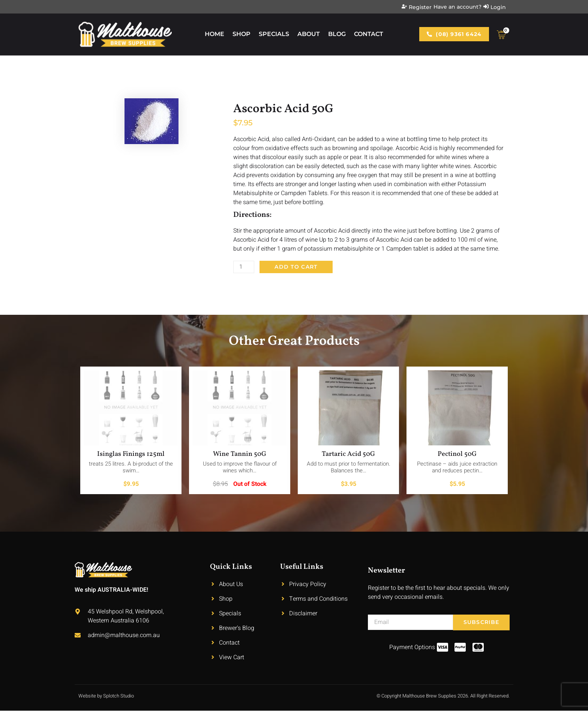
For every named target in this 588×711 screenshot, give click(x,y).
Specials (274, 34)
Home (214, 34)
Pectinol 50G (457, 455)
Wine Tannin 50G (240, 455)
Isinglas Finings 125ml (131, 455)
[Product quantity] (244, 267)
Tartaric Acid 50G (348, 455)
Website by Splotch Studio (106, 696)
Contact (369, 34)
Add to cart (297, 267)
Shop (241, 34)
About (309, 34)
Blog (337, 34)
